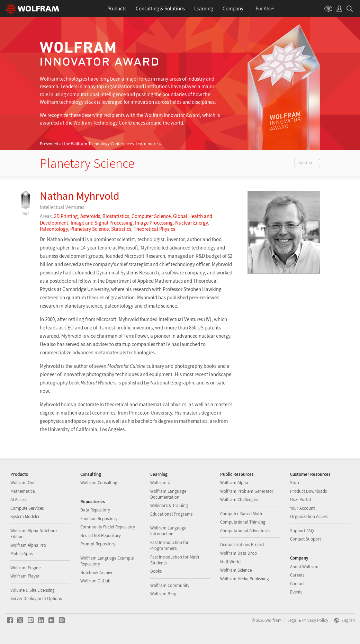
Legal (292, 620)
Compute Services (27, 508)
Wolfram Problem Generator (247, 491)
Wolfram (274, 620)
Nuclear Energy (191, 223)
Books (156, 571)
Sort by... (307, 163)
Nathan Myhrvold (80, 196)
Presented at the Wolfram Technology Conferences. (99, 144)
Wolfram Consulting (99, 483)
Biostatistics (116, 216)
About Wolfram (304, 567)
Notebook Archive (97, 573)
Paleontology (54, 229)
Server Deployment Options (36, 598)
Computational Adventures (245, 531)
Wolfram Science (236, 570)
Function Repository (99, 519)
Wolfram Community (170, 585)
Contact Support (305, 539)
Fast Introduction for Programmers (169, 545)
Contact (297, 584)
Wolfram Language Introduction (168, 531)
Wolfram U (160, 483)
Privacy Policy (315, 620)
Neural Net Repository (101, 536)
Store (295, 483)
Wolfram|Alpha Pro (28, 545)
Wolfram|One (23, 483)
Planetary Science (89, 229)
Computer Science (151, 216)
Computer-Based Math (241, 514)
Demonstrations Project (242, 545)
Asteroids (90, 216)
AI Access (19, 500)
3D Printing (66, 216)
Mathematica (23, 491)
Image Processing (154, 223)
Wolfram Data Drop (238, 553)
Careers (297, 575)
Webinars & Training (169, 505)
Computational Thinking (243, 522)
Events (296, 592)
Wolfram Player (25, 576)
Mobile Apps (21, 554)
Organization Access (309, 516)
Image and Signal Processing (102, 223)
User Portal (300, 500)
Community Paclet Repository (108, 527)
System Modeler (25, 516)
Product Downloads (308, 491)
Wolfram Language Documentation (168, 494)
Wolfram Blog (163, 594)
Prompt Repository (98, 544)
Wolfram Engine (25, 568)
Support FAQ (302, 531)
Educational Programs (171, 514)
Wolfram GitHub (95, 581)
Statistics (121, 229)
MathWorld (230, 562)
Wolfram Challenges (239, 500)
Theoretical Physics (154, 229)
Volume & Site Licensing (33, 590)
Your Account (302, 508)
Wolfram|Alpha (234, 483)
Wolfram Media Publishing (245, 579)
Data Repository (95, 510)
